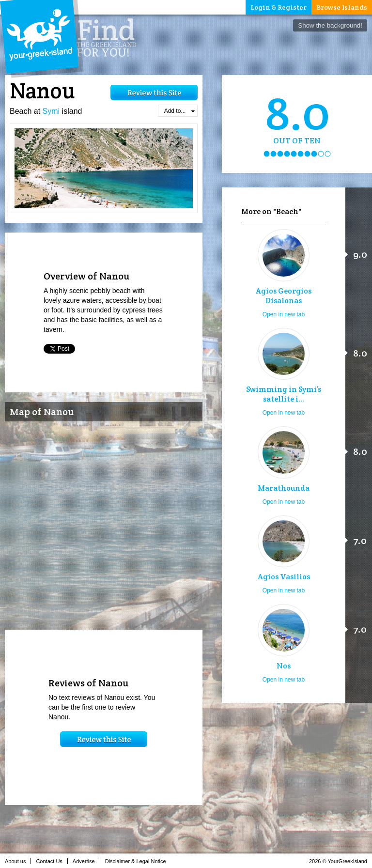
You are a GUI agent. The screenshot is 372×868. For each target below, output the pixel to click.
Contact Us (52, 861)
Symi (51, 111)
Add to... (179, 111)
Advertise (86, 861)
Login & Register (279, 7)
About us (18, 861)
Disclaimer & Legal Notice (138, 861)
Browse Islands (342, 7)
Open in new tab (284, 314)
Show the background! (330, 25)
